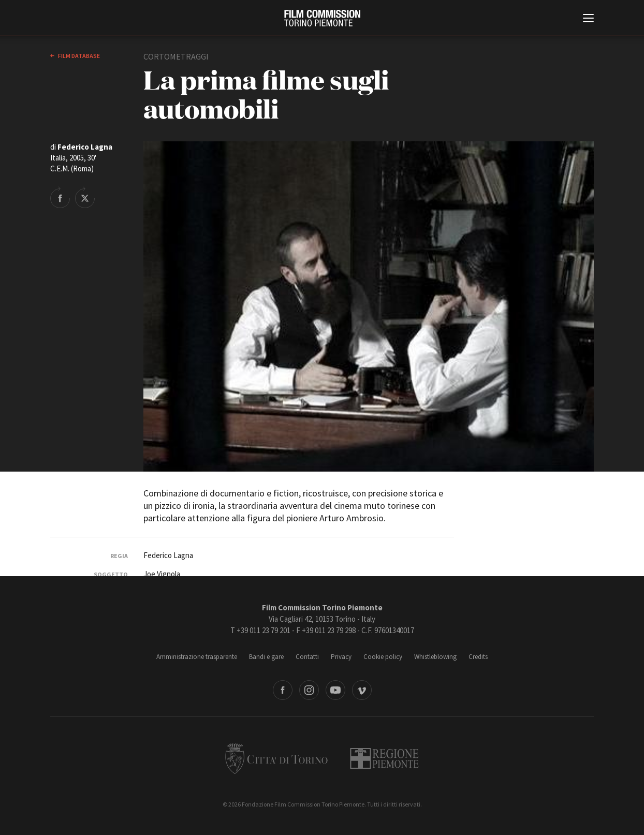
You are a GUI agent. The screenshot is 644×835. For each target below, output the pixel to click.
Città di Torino (276, 758)
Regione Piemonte (384, 758)
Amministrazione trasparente (197, 657)
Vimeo (362, 690)
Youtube (335, 690)
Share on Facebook (60, 197)
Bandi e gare (266, 657)
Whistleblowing (435, 657)
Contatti (307, 657)
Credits (478, 657)
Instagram (309, 690)
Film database (78, 56)
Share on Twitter (85, 197)
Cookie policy (383, 657)
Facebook (283, 690)
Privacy (341, 657)
